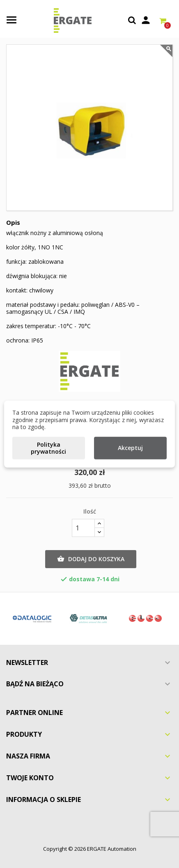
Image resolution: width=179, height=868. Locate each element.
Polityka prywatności (48, 448)
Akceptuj (130, 448)
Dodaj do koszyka (91, 559)
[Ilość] (83, 528)
